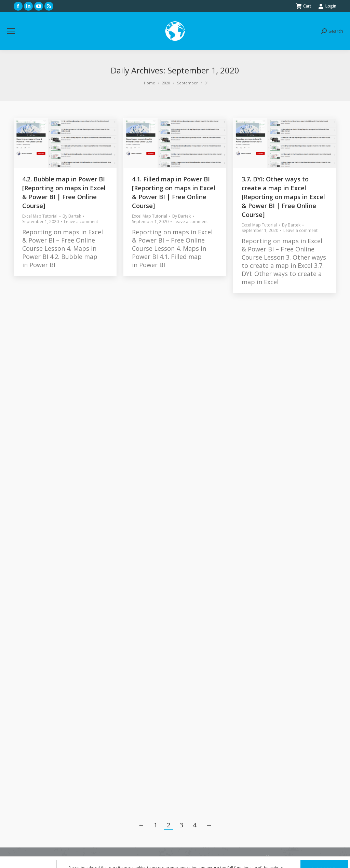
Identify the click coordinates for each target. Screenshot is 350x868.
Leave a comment (81, 222)
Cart (304, 6)
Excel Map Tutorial (40, 216)
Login (327, 6)
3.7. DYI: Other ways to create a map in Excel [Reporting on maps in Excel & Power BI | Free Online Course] (283, 197)
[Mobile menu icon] (11, 31)
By (72, 216)
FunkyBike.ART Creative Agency (306, 858)
